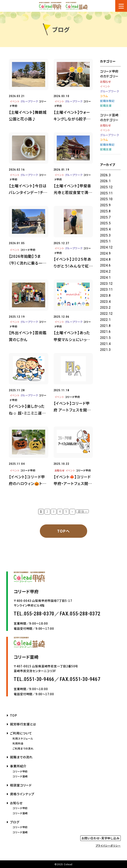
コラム (104, 96)
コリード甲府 (28, 250)
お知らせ (60, 470)
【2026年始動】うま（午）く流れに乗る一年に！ (28, 260)
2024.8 (105, 259)
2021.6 (105, 332)
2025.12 (106, 187)
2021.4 (105, 344)
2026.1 (105, 181)
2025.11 (106, 193)
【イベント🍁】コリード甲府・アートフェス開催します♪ (73, 480)
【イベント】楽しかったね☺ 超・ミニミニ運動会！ (27, 410)
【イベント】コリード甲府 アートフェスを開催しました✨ (72, 407)
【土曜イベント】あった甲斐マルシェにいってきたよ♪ (72, 336)
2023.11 (106, 289)
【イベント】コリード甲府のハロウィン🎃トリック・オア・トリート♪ (27, 480)
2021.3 (105, 350)
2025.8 (105, 211)
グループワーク (29, 101)
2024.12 (106, 247)
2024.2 (105, 271)
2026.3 (105, 175)
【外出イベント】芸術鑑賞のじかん (28, 336)
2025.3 (105, 235)
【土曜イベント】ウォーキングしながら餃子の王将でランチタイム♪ (72, 116)
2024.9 (105, 253)
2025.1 (105, 241)
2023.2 (105, 307)
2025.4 (105, 229)
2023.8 (105, 295)
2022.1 (105, 320)
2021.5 (105, 338)
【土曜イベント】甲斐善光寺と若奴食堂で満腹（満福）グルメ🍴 (73, 189)
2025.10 (106, 199)
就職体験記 (107, 101)
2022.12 (106, 313)
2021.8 (105, 326)
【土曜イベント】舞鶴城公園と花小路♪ (28, 116)
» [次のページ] (72, 511)
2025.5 (105, 223)
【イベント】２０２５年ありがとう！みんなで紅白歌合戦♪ (73, 263)
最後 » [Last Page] (82, 511)
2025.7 (105, 217)
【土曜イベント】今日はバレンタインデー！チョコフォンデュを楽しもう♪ (28, 189)
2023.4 (105, 302)
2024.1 (105, 277)
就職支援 (106, 106)
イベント (15, 101)
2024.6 (105, 265)
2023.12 (106, 283)
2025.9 (105, 205)
